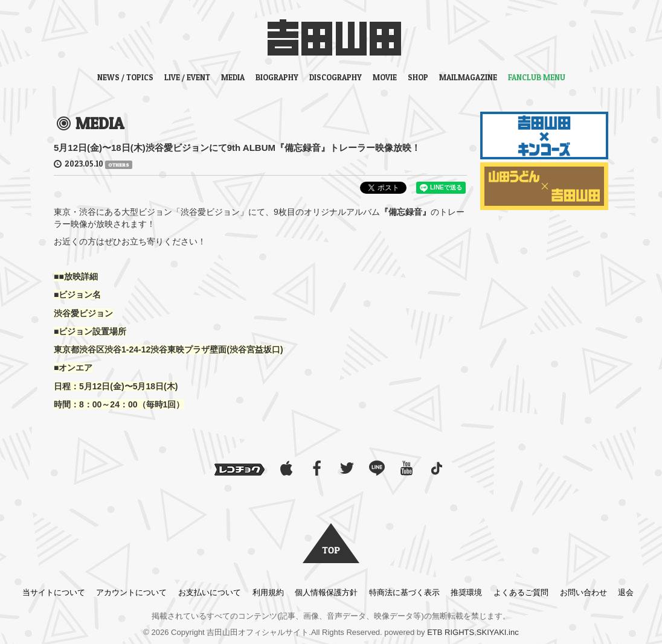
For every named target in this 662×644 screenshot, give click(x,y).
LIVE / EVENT (187, 77)
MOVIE (385, 77)
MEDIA (233, 77)
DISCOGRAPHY (336, 77)
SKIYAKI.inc (498, 632)
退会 (626, 592)
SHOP (418, 77)
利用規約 (268, 592)
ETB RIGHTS (451, 632)
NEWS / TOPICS (125, 77)
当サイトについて (54, 592)
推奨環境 (466, 592)
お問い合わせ (583, 592)
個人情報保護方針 (326, 592)
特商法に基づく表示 (404, 592)
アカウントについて (131, 592)
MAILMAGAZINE (468, 77)
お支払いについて (210, 592)
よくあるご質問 (521, 592)
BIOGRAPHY (277, 77)
